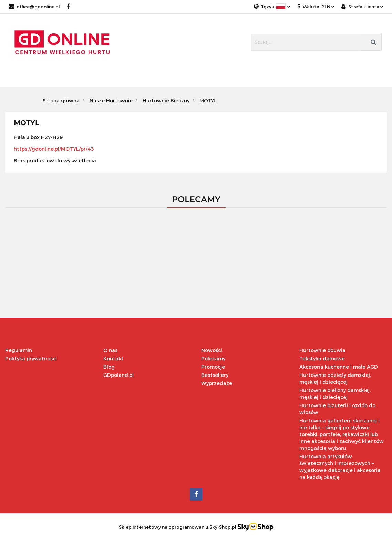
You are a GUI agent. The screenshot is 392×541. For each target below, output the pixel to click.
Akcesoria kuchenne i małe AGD (339, 367)
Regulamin (19, 350)
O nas (110, 350)
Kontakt (114, 358)
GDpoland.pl (118, 375)
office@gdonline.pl (34, 7)
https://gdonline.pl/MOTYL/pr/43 (54, 149)
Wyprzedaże (217, 383)
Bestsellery (215, 375)
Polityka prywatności (31, 358)
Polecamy (213, 358)
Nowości (212, 350)
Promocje (213, 367)
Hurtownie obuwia (322, 350)
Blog (109, 367)
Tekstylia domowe (322, 358)
